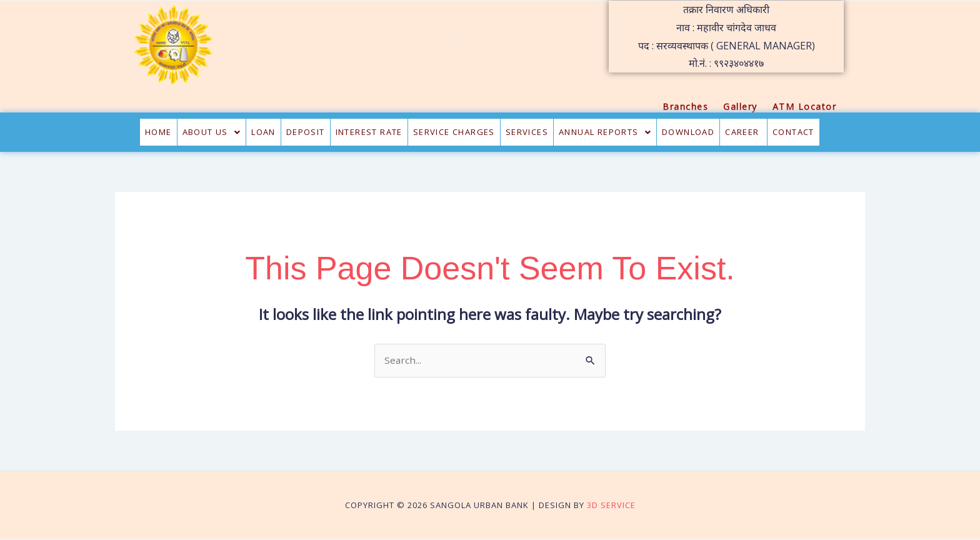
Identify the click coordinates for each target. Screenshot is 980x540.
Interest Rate (369, 132)
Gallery (740, 107)
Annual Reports (605, 132)
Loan (263, 132)
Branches (685, 107)
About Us (212, 132)
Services (527, 132)
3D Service (611, 506)
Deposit (306, 132)
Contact (793, 132)
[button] (212, 132)
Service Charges (454, 132)
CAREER (743, 132)
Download (688, 132)
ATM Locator (805, 107)
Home (158, 132)
